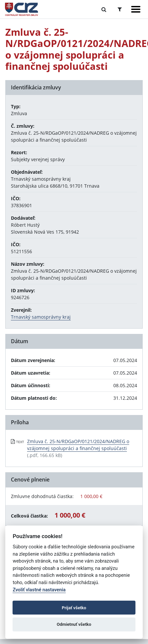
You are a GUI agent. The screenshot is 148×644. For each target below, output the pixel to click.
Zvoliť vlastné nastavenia (39, 590)
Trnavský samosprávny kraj (41, 317)
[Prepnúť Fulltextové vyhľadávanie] (104, 9)
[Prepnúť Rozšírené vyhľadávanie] (120, 9)
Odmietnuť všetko (74, 624)
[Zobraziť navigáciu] (136, 9)
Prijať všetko (74, 608)
